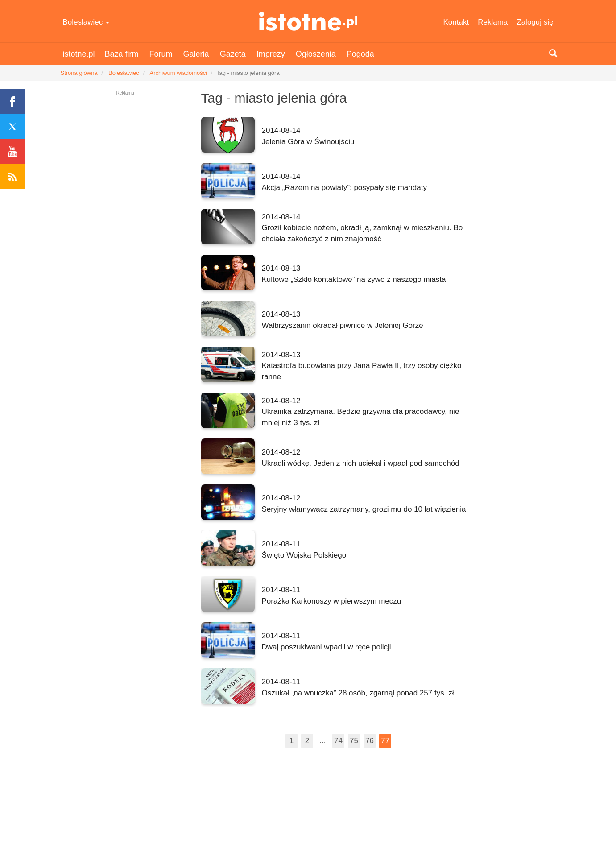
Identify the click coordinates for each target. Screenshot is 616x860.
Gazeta (233, 54)
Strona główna (79, 73)
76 (370, 741)
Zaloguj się (535, 22)
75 (354, 741)
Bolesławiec (86, 22)
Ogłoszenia (316, 54)
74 (338, 741)
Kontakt (456, 22)
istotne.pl (308, 21)
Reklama (493, 22)
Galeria (196, 54)
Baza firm (122, 54)
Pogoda (360, 54)
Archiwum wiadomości (179, 73)
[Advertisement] (522, 224)
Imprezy (271, 54)
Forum (161, 54)
